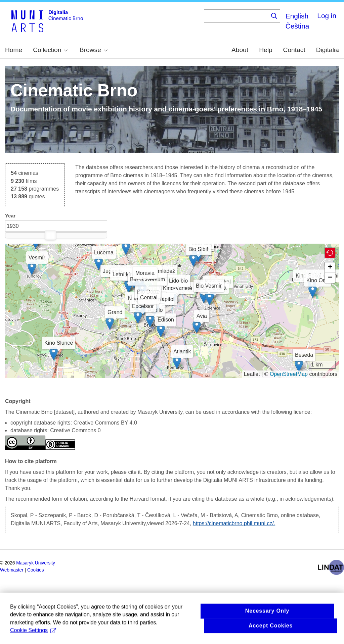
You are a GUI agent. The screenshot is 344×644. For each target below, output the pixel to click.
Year (10, 216)
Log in (327, 16)
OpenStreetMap (289, 374)
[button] (162, 299)
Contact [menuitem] (294, 50)
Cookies (36, 570)
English (297, 16)
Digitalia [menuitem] (328, 50)
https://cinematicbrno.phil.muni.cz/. (234, 523)
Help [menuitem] (266, 50)
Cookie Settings (33, 638)
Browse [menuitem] (94, 50)
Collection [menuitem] (50, 50)
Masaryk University (36, 563)
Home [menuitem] (14, 50)
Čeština (297, 26)
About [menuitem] (240, 50)
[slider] (50, 235)
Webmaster (12, 570)
